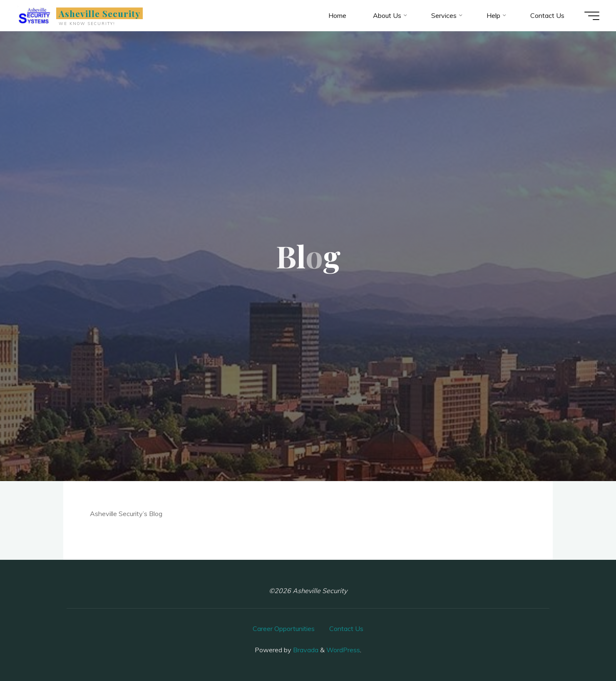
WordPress (343, 650)
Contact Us (346, 629)
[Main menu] (592, 16)
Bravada (305, 650)
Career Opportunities (284, 629)
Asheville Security (100, 13)
